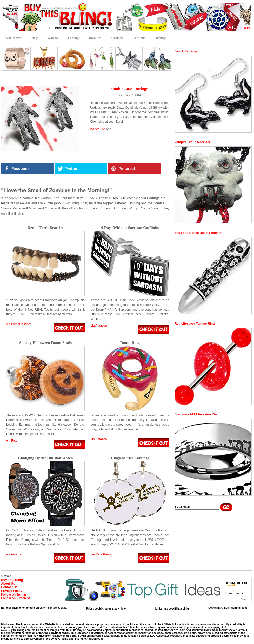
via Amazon (99, 326)
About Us (8, 584)
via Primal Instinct (18, 324)
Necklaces (117, 38)
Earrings (74, 38)
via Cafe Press (101, 554)
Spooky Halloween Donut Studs (45, 343)
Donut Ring (130, 343)
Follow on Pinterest (15, 598)
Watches (53, 38)
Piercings (160, 38)
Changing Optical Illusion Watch (45, 458)
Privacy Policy (12, 591)
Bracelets (95, 38)
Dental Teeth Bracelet (45, 228)
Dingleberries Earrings (130, 458)
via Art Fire (98, 129)
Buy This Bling (12, 580)
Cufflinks (139, 38)
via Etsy (12, 441)
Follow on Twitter (14, 594)
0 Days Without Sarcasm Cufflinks (130, 228)
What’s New (13, 38)
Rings (34, 38)
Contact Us (9, 587)
